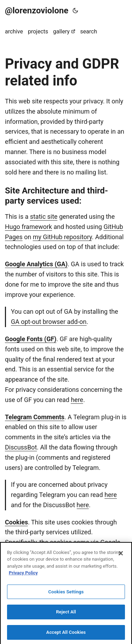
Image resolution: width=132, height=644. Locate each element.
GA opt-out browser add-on (49, 322)
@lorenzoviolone (37, 11)
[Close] (121, 555)
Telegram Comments (35, 417)
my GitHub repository (62, 237)
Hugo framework (29, 227)
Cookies (16, 522)
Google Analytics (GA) (36, 264)
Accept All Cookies (66, 634)
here (77, 400)
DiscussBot (21, 447)
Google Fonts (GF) (31, 339)
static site (44, 216)
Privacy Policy (23, 575)
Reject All (66, 614)
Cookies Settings (66, 594)
